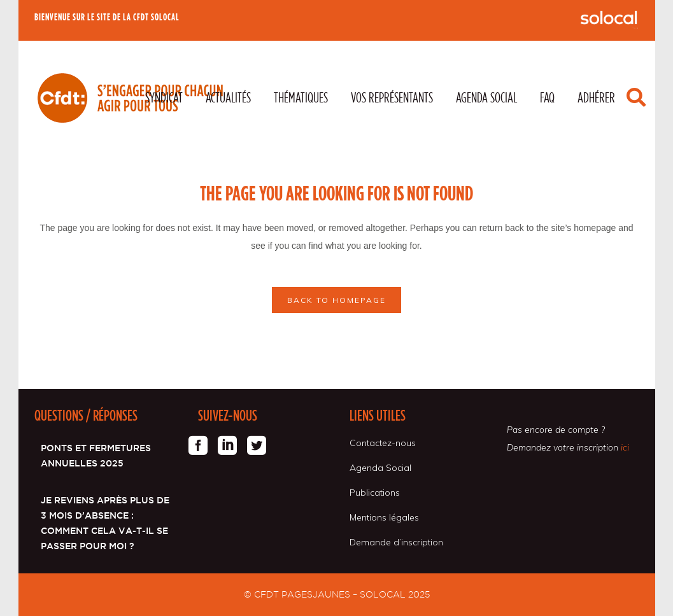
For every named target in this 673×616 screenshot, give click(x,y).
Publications (375, 493)
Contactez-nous (383, 443)
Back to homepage (336, 300)
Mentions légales (384, 517)
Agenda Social (380, 468)
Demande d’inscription (396, 542)
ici (625, 447)
